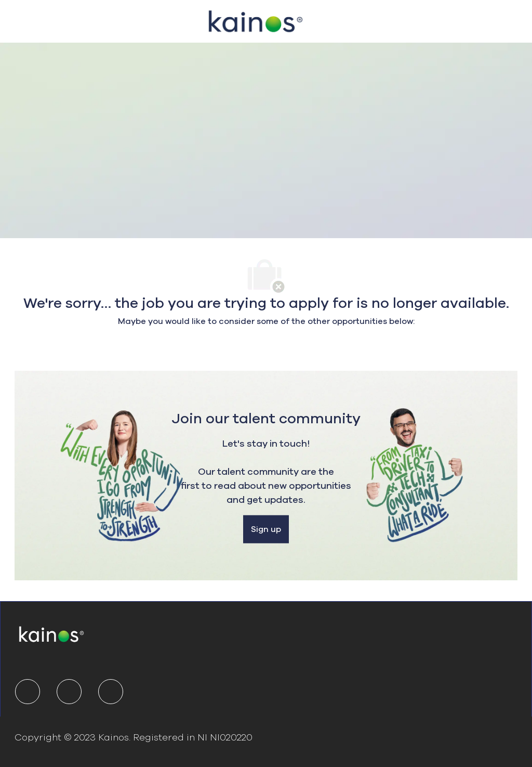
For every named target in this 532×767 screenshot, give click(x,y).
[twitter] (69, 692)
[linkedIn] (28, 692)
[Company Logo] (256, 20)
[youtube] (111, 692)
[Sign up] (266, 529)
